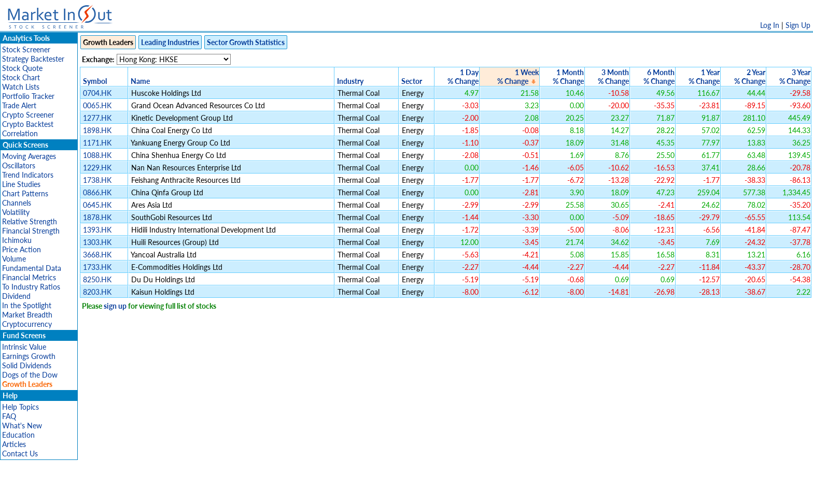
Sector (412, 81)
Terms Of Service (388, 491)
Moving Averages (29, 156)
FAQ (9, 416)
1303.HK (97, 242)
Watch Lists (21, 87)
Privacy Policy (333, 491)
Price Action (22, 249)
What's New (22, 426)
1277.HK (97, 118)
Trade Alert (19, 105)
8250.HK (97, 279)
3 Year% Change (795, 77)
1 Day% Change (463, 77)
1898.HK (97, 130)
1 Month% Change (568, 77)
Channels (17, 203)
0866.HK (97, 192)
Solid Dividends (27, 365)
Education (18, 435)
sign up (115, 306)
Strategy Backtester (33, 59)
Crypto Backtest (28, 124)
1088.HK (97, 155)
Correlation (20, 133)
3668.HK (97, 255)
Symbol (95, 81)
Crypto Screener (28, 115)
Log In (770, 25)
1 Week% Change (518, 77)
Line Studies (21, 184)
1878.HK (97, 217)
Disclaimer (288, 491)
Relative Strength (30, 221)
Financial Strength (31, 231)
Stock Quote (22, 68)
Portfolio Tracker (28, 96)
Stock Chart (21, 77)
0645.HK (97, 205)
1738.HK (97, 180)
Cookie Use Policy (450, 491)
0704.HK (97, 93)
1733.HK (97, 267)
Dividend (16, 296)
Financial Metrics (29, 277)
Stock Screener (26, 49)
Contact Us (20, 453)
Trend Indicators (28, 175)
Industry (350, 81)
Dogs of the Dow (30, 375)
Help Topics (20, 407)
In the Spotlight (27, 305)
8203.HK (97, 292)
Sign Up (798, 25)
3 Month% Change (613, 77)
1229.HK (97, 168)
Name (140, 81)
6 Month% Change (659, 77)
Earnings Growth (29, 356)
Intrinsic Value (24, 347)
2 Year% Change (750, 77)
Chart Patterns (25, 193)
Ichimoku (17, 240)
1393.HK (97, 230)
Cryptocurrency (27, 324)
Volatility (16, 212)
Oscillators (19, 165)
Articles (14, 444)
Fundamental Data (32, 268)
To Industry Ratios (31, 287)
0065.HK (97, 105)
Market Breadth (27, 315)
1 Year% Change (704, 77)
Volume (14, 259)
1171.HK (97, 143)
